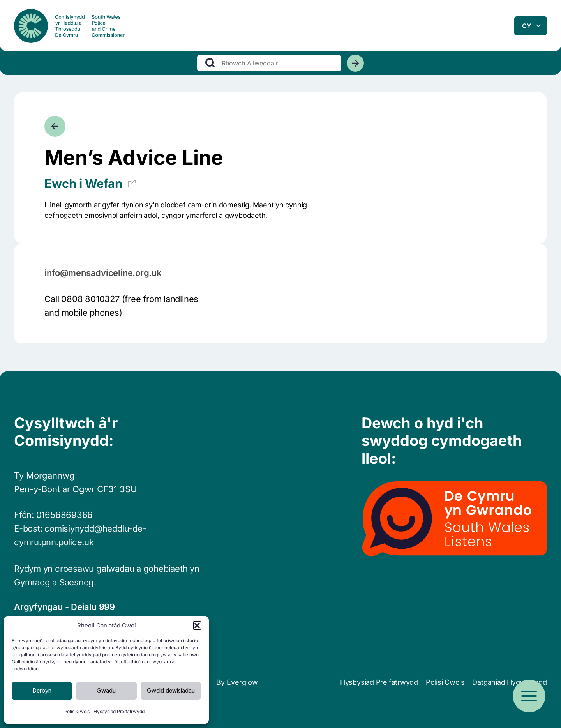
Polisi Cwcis (77, 711)
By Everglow (237, 682)
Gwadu (106, 691)
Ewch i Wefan (90, 184)
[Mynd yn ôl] (55, 126)
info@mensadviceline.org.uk (103, 273)
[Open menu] (529, 696)
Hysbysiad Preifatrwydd (119, 711)
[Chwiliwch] (355, 66)
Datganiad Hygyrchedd (510, 682)
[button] (197, 626)
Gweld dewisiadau (171, 691)
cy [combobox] (527, 27)
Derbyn (42, 691)
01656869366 (65, 515)
